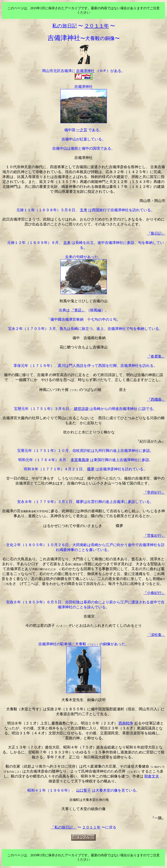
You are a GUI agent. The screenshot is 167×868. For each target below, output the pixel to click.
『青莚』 (78, 310)
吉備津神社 (85, 71)
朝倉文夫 (152, 776)
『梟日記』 (156, 233)
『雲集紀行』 (154, 536)
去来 (67, 243)
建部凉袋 (81, 409)
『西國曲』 (156, 400)
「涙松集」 (156, 635)
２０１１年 (91, 827)
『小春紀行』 (154, 593)
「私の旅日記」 (64, 827)
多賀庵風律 (80, 460)
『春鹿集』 (156, 356)
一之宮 (82, 130)
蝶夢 (91, 469)
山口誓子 (83, 790)
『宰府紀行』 (154, 493)
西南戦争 (126, 723)
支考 (83, 210)
